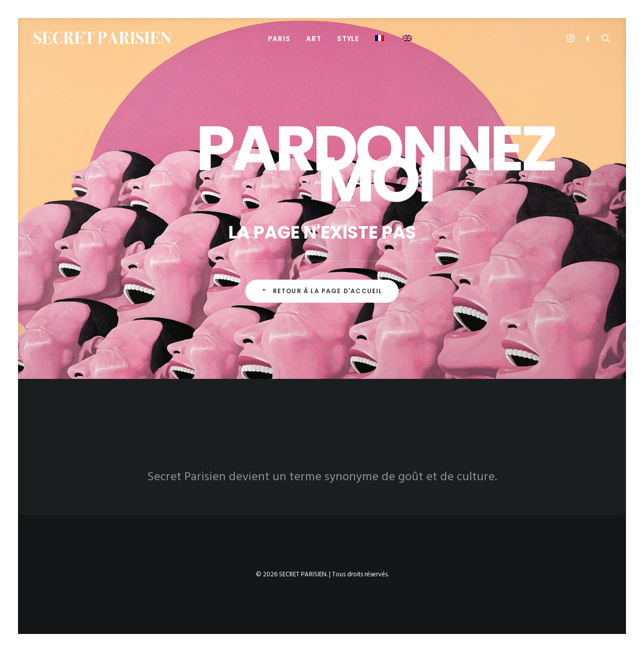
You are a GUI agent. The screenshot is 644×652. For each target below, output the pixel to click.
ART (313, 39)
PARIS (279, 39)
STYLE (348, 39)
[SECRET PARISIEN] (103, 38)
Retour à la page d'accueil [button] (322, 291)
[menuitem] (279, 38)
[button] (381, 38)
